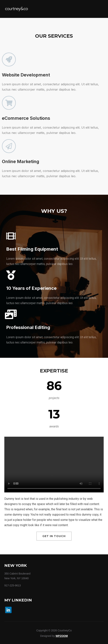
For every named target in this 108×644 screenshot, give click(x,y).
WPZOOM (62, 636)
